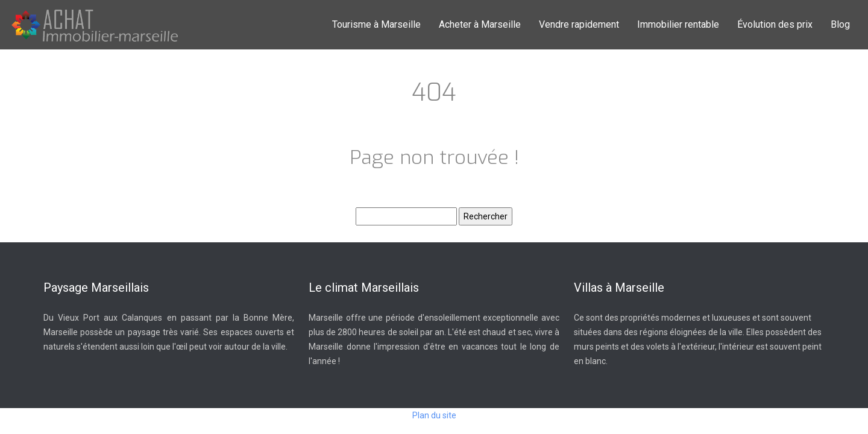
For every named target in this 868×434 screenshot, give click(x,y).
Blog (840, 24)
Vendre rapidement (579, 24)
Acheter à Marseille (480, 24)
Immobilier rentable (678, 24)
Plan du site (434, 415)
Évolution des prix (775, 24)
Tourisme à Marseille (376, 24)
